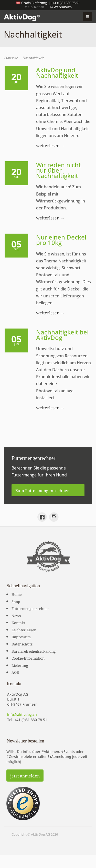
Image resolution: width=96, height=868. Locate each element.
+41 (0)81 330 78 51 (31, 720)
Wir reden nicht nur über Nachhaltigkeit (58, 170)
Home (17, 594)
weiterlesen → (50, 145)
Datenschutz (22, 644)
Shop (16, 601)
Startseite (11, 58)
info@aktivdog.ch (22, 715)
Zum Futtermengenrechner (42, 490)
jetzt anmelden (25, 775)
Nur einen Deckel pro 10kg (61, 240)
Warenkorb (61, 7)
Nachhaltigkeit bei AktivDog (62, 335)
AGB (15, 672)
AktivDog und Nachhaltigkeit (57, 73)
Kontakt (18, 622)
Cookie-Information (28, 658)
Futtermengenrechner (30, 608)
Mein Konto (34, 6)
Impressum (21, 636)
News (16, 615)
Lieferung (20, 665)
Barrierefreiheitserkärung (34, 651)
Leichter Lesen (24, 630)
